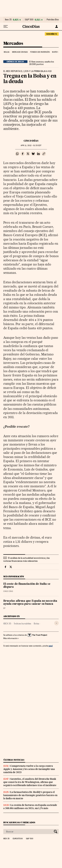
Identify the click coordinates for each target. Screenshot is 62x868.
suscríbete (52, 34)
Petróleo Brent (53, 20)
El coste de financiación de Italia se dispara (27, 586)
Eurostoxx (18, 839)
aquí (51, 646)
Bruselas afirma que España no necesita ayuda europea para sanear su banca (30, 603)
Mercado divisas (20, 52)
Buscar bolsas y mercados (19, 822)
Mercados (13, 44)
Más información (11, 638)
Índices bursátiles (22, 624)
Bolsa (7, 52)
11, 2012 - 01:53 (31, 145)
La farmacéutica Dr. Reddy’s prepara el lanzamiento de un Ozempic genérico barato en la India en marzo (30, 795)
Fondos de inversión (40, 52)
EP (4, 608)
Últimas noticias (14, 760)
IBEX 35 (7, 624)
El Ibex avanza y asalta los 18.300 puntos (41, 63)
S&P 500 (29, 20)
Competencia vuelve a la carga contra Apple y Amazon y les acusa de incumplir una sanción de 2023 (29, 769)
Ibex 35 (8, 20)
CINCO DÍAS (31, 141)
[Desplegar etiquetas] (56, 623)
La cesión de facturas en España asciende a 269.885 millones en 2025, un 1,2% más (30, 807)
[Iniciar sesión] (56, 26)
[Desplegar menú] (6, 26)
